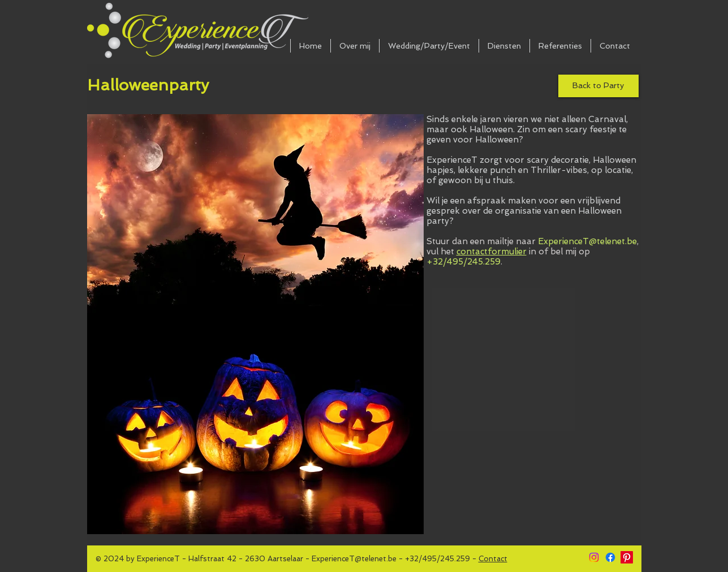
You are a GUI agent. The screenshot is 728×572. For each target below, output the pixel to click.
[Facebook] (610, 557)
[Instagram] (594, 557)
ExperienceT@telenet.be (587, 241)
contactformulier (492, 252)
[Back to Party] (598, 86)
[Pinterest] (627, 557)
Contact (493, 559)
